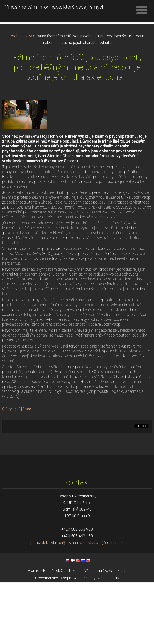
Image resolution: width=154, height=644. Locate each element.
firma (27, 471)
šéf (17, 471)
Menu (142, 10)
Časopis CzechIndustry (77, 640)
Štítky (7, 471)
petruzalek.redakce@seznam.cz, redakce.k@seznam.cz (77, 605)
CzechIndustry (20, 98)
